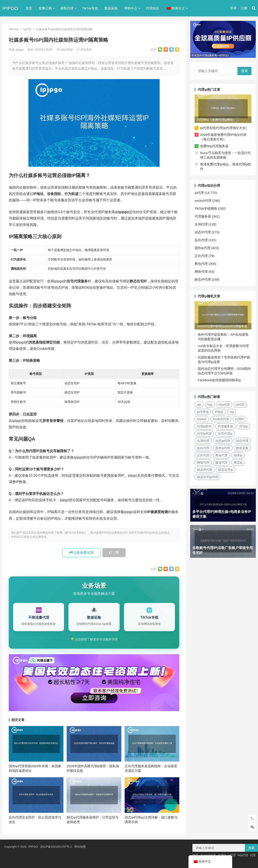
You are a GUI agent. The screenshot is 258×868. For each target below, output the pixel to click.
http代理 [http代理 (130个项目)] (224, 405)
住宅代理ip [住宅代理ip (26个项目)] (225, 434)
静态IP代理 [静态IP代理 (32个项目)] (205, 470)
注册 (244, 8)
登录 (233, 8)
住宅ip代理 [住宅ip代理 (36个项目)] (204, 434)
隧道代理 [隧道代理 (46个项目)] (221, 462)
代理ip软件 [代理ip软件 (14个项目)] (204, 426)
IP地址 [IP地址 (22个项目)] (219, 412)
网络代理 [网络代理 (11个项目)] (203, 462)
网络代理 (201, 272)
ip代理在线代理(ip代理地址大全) (223, 128)
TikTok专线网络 (206, 208)
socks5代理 (203, 201)
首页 (29, 8)
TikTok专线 (90, 8)
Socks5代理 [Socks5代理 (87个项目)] (221, 419)
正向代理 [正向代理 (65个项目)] (203, 455)
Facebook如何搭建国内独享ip (219, 380)
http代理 (243, 855)
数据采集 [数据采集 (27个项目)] (242, 448)
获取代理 (67, 8)
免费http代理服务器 (214, 146)
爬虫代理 (201, 264)
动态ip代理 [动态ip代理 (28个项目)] (223, 441)
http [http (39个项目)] (210, 405)
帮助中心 (131, 8)
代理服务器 (203, 216)
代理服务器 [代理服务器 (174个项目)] (225, 426)
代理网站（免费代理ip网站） (216, 120)
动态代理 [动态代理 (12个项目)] (242, 441)
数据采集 (111, 8)
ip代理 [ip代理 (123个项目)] (240, 405)
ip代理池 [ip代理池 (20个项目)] (203, 412)
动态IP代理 (203, 232)
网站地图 (80, 847)
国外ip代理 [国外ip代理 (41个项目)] (223, 448)
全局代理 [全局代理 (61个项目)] (203, 441)
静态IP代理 (203, 279)
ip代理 (27, 29)
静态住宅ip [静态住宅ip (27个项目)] (226, 470)
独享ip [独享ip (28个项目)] (238, 455)
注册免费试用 (82, 553)
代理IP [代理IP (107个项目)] (240, 419)
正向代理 (201, 256)
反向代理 (201, 240)
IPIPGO (10, 8)
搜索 (244, 71)
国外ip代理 (202, 248)
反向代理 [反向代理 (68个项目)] (203, 448)
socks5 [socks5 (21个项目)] (202, 419)
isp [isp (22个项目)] (232, 412)
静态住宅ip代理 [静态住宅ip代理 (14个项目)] (207, 477)
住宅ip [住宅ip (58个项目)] (243, 426)
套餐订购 (45, 8)
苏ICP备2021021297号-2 (56, 847)
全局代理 (201, 224)
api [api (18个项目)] (199, 405)
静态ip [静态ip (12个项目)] (238, 462)
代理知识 (152, 8)
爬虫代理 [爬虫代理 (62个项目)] (221, 455)
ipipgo (20, 50)
